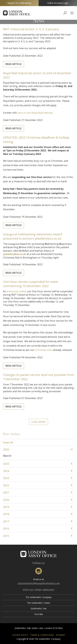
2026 (6, 449)
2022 (6, 485)
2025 (6, 464)
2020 (6, 500)
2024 (6, 471)
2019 (6, 507)
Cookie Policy (20, 635)
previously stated (25, 305)
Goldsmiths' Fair (39, 608)
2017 (6, 521)
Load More (38, 422)
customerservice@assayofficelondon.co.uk (39, 583)
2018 (6, 514)
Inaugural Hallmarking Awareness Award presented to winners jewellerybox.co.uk (35, 243)
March (7, 456)
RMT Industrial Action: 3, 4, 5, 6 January (34, 37)
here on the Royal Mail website (36, 108)
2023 (6, 478)
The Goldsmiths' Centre (39, 603)
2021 (6, 492)
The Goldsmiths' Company (38, 597)
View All (8, 442)
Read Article (23, 57)
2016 (6, 529)
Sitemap (60, 635)
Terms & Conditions (42, 635)
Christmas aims (41, 339)
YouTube (39, 614)
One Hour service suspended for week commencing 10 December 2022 (33, 300)
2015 (6, 536)
